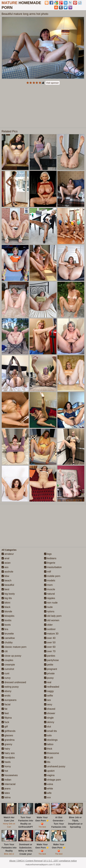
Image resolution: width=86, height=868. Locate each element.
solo (48, 735)
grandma (8, 740)
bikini (6, 603)
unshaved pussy (55, 766)
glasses (7, 735)
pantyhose (51, 660)
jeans (6, 789)
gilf (5, 727)
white (49, 789)
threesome (52, 753)
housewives (10, 775)
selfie (49, 696)
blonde (7, 611)
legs (48, 554)
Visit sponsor (52, 83)
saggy (49, 691)
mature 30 (51, 634)
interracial (9, 784)
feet (5, 713)
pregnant (51, 669)
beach (6, 580)
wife (48, 793)
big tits (7, 598)
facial (6, 704)
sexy (48, 704)
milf (48, 572)
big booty (8, 594)
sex (48, 700)
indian (6, 780)
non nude (51, 603)
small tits (51, 731)
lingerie (50, 563)
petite (49, 665)
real (48, 682)
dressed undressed (14, 682)
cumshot (8, 669)
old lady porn (53, 616)
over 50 (50, 642)
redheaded (52, 687)
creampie (8, 665)
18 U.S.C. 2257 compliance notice (60, 861)
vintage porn (53, 780)
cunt (5, 673)
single (49, 718)
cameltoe (8, 638)
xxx (47, 797)
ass (5, 567)
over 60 (50, 647)
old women (52, 620)
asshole (7, 572)
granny (7, 744)
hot (5, 771)
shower (50, 713)
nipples (50, 598)
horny (6, 766)
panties (50, 656)
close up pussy (11, 656)
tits (47, 762)
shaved (50, 709)
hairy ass (8, 753)
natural (49, 594)
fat (4, 709)
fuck (5, 722)
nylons (49, 611)
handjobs (8, 758)
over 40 (50, 638)
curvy (6, 678)
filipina (7, 718)
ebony (6, 691)
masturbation (53, 567)
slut (48, 727)
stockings (51, 740)
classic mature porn (14, 647)
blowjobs (8, 616)
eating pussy (10, 687)
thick (48, 749)
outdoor (50, 629)
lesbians (50, 558)
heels (6, 762)
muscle (50, 589)
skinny (49, 722)
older (48, 625)
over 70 (50, 651)
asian (6, 563)
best (5, 589)
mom (48, 585)
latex (6, 793)
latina (6, 797)
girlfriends (9, 731)
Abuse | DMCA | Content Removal (26, 861)
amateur (8, 554)
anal (5, 558)
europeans (9, 700)
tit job (49, 758)
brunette (8, 634)
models (50, 580)
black (6, 607)
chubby (7, 642)
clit (5, 651)
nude (48, 607)
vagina (49, 775)
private (49, 673)
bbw (5, 576)
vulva (49, 784)
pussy (49, 678)
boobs (6, 620)
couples (7, 660)
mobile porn (52, 576)
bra (5, 629)
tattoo (49, 744)
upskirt (49, 771)
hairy (6, 749)
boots (6, 625)
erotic (6, 696)
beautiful (8, 585)
